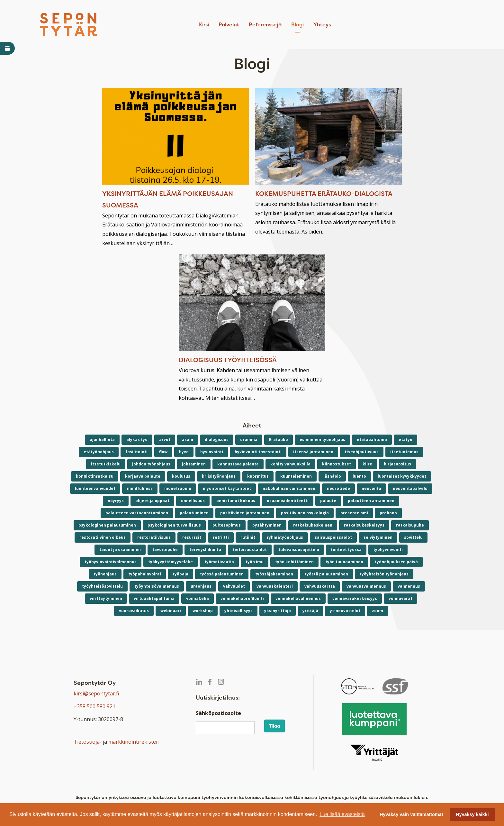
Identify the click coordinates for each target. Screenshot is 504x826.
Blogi (297, 24)
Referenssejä (265, 24)
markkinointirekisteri (134, 742)
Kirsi (204, 24)
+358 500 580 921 (94, 706)
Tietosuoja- (88, 742)
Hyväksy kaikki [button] (472, 814)
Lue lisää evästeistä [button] (342, 814)
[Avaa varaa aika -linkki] (7, 48)
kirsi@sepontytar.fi (96, 693)
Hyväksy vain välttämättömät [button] (411, 814)
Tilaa (274, 726)
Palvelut (229, 24)
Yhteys (322, 24)
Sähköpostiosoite (218, 713)
